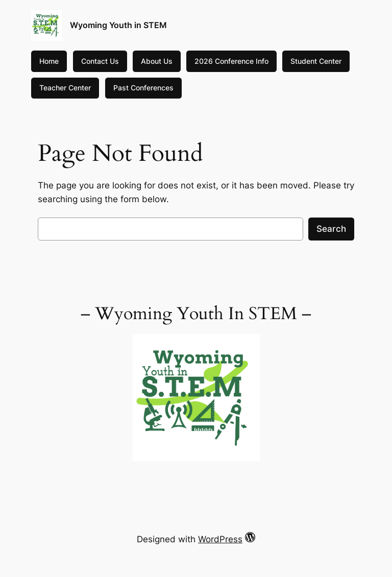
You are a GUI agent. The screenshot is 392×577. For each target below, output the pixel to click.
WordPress (220, 539)
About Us (157, 61)
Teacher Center (65, 88)
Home (49, 61)
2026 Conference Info (231, 61)
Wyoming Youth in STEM (118, 25)
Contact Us (100, 61)
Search (331, 229)
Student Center (316, 61)
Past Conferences (143, 88)
